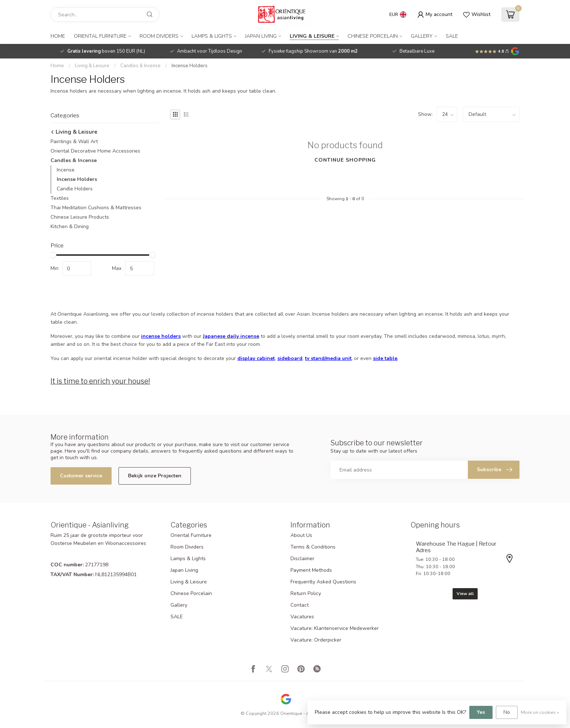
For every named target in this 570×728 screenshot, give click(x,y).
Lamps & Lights (212, 36)
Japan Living (261, 36)
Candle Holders (75, 189)
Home (58, 36)
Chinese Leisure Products (80, 217)
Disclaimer (302, 559)
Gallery (422, 36)
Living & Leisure (312, 36)
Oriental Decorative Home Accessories (95, 151)
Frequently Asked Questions (323, 582)
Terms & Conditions (313, 547)
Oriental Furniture (100, 36)
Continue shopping (345, 160)
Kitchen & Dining (70, 227)
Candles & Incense (141, 66)
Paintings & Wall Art (74, 141)
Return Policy (306, 593)
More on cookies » (540, 712)
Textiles (60, 198)
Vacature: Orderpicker (316, 640)
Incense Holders (190, 66)
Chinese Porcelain (373, 36)
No (507, 712)
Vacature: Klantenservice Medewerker (335, 628)
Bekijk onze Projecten (155, 476)
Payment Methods (311, 570)
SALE (452, 36)
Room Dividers (159, 36)
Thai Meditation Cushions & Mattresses (96, 208)
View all (465, 594)
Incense (66, 170)
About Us (301, 535)
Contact (300, 605)
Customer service (81, 476)
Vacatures (302, 617)
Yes (481, 712)
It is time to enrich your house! (100, 381)
